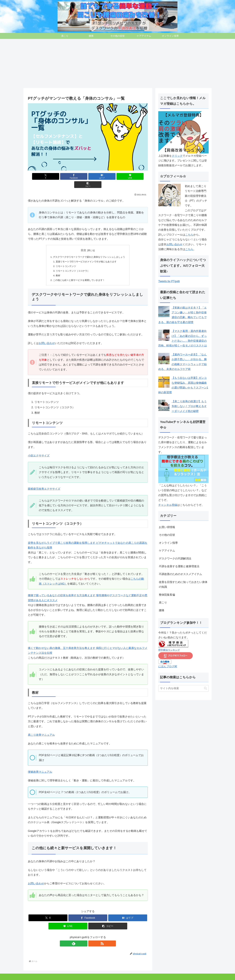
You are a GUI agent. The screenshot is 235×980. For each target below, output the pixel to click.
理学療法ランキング (169, 650)
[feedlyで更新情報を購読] (84, 937)
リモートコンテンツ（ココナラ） (72, 263)
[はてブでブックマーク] (88, 176)
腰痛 (38, 976)
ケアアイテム (65, 976)
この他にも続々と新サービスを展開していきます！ (78, 273)
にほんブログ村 (168, 666)
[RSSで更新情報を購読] (91, 937)
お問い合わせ (47, 336)
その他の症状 (49, 976)
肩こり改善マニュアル (41, 728)
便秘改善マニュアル (40, 765)
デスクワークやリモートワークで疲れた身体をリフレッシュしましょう (89, 249)
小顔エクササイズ (39, 449)
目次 (83, 242)
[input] (183, 688)
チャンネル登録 (168, 505)
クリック (177, 156)
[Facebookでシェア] (68, 176)
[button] (128, 176)
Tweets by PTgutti (169, 281)
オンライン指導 (82, 976)
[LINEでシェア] (108, 176)
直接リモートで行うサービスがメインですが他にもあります (86, 254)
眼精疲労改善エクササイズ (44, 482)
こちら (189, 235)
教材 (56, 268)
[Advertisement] (117, 63)
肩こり (29, 976)
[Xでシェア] (48, 176)
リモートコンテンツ (64, 258)
